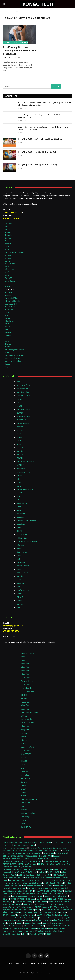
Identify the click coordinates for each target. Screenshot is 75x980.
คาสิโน (8, 272)
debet (52, 883)
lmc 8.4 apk (16, 918)
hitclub (12, 880)
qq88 (46, 853)
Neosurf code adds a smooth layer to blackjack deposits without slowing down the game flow (45, 104)
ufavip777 (8, 886)
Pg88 (47, 891)
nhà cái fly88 (22, 534)
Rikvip (53, 859)
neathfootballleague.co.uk (19, 853)
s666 (54, 896)
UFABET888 (10, 307)
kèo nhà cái (10, 321)
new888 (20, 406)
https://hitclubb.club (13, 926)
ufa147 (16, 851)
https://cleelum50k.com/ (15, 252)
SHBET (20, 444)
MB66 (61, 899)
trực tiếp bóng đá (20, 910)
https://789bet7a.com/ (13, 877)
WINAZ (20, 597)
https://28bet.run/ (31, 894)
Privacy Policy (22, 964)
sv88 (19, 894)
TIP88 (14, 899)
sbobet (33, 929)
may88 (39, 915)
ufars (35, 843)
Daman (8, 232)
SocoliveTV (47, 907)
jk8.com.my (27, 867)
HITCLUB (58, 910)
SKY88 (6, 864)
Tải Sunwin (21, 562)
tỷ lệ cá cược (35, 880)
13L (7, 227)
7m (27, 880)
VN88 (19, 569)
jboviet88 (25, 775)
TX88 (6, 915)
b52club (33, 934)
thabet (19, 510)
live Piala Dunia (50, 915)
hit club (20, 430)
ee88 (32, 931)
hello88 (24, 733)
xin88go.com (60, 886)
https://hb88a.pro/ (24, 409)
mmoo (19, 437)
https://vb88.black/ (13, 301)
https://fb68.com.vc (55, 904)
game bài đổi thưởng (38, 848)
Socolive (8, 869)
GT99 (65, 894)
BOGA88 (33, 904)
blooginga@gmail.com (12, 213)
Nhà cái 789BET (23, 396)
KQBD (19, 580)
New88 (61, 923)
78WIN (20, 458)
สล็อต (7, 247)
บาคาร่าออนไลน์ (23, 392)
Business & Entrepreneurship (16, 43)
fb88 (7, 353)
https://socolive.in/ (24, 423)
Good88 (68, 883)
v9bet (24, 764)
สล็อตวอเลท (21, 420)
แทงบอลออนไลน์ (23, 385)
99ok (26, 929)
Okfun (41, 843)
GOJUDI (6, 843)
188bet (39, 875)
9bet (7, 324)
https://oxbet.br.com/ (35, 877)
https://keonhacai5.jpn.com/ (16, 861)
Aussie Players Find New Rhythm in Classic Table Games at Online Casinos (43, 116)
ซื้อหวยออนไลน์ (27, 719)
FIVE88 (22, 899)
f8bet (24, 796)
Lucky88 (42, 872)
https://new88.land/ (57, 929)
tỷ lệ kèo (48, 920)
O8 (9, 929)
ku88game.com (23, 590)
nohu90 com (23, 931)
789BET (9, 278)
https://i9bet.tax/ (18, 888)
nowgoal (18, 883)
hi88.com (31, 899)
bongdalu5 (42, 929)
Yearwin (8, 244)
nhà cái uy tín (48, 880)
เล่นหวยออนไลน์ (23, 389)
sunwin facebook (51, 861)
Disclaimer (59, 964)
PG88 (8, 347)
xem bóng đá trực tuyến (14, 355)
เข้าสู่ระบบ (21, 469)
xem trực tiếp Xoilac (13, 358)
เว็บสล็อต (39, 931)
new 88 (20, 448)
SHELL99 (64, 861)
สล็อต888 (21, 583)
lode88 (13, 915)
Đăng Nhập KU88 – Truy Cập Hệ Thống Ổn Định (37, 152)
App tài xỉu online (28, 813)
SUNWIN (39, 859)
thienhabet (44, 918)
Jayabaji (57, 856)
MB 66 (19, 475)
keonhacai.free (60, 869)
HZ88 (32, 845)
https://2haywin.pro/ (29, 799)
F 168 (23, 744)
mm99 (24, 737)
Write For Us (49, 967)
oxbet (57, 888)
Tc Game (9, 224)
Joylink (6, 875)
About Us (35, 964)
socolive (20, 880)
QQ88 (24, 792)
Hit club (18, 886)
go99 (52, 853)
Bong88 (8, 295)
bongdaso (21, 524)
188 (7, 330)
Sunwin (24, 782)
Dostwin (8, 235)
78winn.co (21, 514)
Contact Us (47, 964)
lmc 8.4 (63, 926)
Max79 (28, 864)
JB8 (40, 856)
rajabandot (26, 702)
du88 (38, 910)
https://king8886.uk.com (15, 350)
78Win (19, 555)
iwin (6, 883)
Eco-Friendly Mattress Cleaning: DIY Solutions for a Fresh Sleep (19, 51)
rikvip (64, 877)
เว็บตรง (24, 660)
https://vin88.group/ (25, 489)
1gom (11, 883)
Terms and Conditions (31, 967)
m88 (19, 479)
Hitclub (8, 344)
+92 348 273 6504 (11, 218)
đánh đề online (9, 920)
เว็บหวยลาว (26, 771)
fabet (7, 364)
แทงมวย (28, 843)
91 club (23, 912)
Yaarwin (8, 241)
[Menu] (71, 4)
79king (6, 856)
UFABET (9, 292)
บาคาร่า (8, 284)
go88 (5, 880)
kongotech (51, 973)
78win (48, 843)
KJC (18, 403)
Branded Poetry (28, 653)
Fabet (12, 904)
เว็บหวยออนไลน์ (11, 304)
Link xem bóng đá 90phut (27, 542)
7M (26, 859)
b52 (23, 806)
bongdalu (20, 517)
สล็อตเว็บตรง (10, 264)
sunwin (8, 261)
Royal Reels (10, 310)
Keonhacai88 (47, 888)
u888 (64, 853)
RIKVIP (20, 531)
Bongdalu (17, 869)
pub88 (32, 915)
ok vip (7, 318)
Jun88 (62, 931)
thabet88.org (36, 861)
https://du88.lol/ (12, 298)
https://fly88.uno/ (29, 872)
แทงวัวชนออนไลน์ (55, 848)
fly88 (21, 843)
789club (57, 877)
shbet (7, 338)
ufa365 (23, 851)
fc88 (19, 441)
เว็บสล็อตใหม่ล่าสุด (12, 270)
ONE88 (30, 888)
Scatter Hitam (27, 681)
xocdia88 (7, 907)
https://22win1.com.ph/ (23, 907)
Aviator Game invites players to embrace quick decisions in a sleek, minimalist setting (43, 128)
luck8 (19, 482)
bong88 (47, 875)
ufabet (19, 559)
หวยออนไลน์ (37, 853)
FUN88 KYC (43, 864)
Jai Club (8, 229)
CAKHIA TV (22, 601)
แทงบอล (8, 255)
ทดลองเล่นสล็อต (23, 566)
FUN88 (14, 843)
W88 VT (8, 327)
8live (19, 915)
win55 (46, 883)
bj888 (24, 785)
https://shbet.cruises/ (30, 712)
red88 (63, 912)
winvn (19, 486)
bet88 (58, 853)
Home (11, 964)
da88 (30, 912)
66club (8, 332)
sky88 (10, 902)
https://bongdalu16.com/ (26, 521)
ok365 (6, 888)
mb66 (46, 899)
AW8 (50, 856)
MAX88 (20, 923)
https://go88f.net (20, 896)
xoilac (64, 872)
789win (24, 716)
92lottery (9, 335)
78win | (56, 843)
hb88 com (60, 864)
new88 (19, 493)
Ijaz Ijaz (8, 58)
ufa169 (31, 851)
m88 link (20, 545)
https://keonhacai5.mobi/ (41, 869)
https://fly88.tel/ (30, 918)
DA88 (31, 910)
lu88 (57, 912)
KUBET (31, 859)
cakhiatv (25, 810)
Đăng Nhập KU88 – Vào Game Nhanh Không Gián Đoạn (40, 139)
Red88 (19, 904)
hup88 (67, 902)
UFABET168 (26, 754)
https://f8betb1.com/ (25, 462)
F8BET (26, 926)
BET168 (13, 931)
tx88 (45, 912)
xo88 (25, 915)
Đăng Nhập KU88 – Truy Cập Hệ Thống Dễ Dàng (38, 165)
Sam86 (14, 875)
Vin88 (50, 910)
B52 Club (7, 896)
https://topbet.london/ (13, 859)
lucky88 (38, 912)
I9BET (47, 859)
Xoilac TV (28, 891)
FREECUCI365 (58, 875)
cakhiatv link (22, 538)
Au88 (19, 434)
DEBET (13, 864)
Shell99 (24, 761)
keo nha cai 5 (27, 803)
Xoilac (20, 891)
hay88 (8, 367)
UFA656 (39, 851)
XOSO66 (59, 902)
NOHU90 (11, 923)
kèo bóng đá (26, 817)
